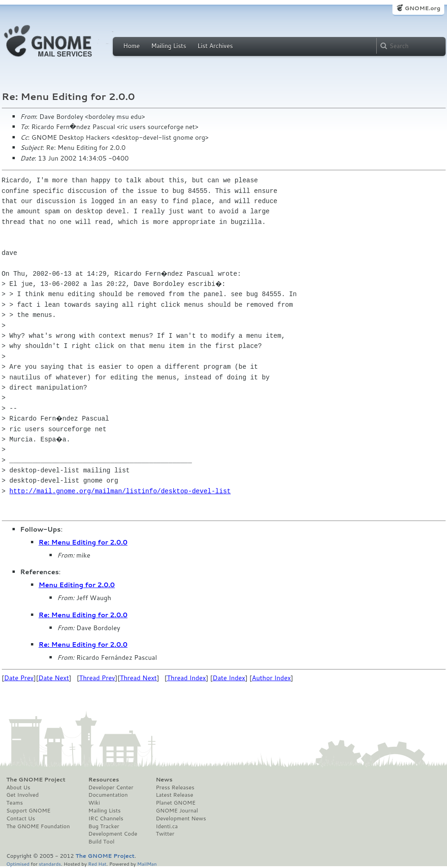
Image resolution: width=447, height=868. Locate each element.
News (164, 780)
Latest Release (175, 795)
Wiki (94, 803)
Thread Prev (97, 678)
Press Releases (175, 787)
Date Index (229, 678)
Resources (104, 780)
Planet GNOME (176, 803)
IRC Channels (106, 818)
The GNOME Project (36, 780)
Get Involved (23, 795)
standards (50, 864)
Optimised (18, 864)
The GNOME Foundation (38, 826)
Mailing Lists (169, 46)
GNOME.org (422, 8)
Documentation (108, 795)
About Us (18, 787)
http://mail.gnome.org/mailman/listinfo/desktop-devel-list (120, 491)
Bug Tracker (104, 826)
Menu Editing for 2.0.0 (77, 585)
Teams (15, 803)
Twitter (165, 834)
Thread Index (187, 678)
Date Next (54, 678)
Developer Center (111, 787)
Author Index (271, 678)
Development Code (113, 834)
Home (132, 46)
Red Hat (97, 864)
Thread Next (138, 678)
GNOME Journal (177, 811)
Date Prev (19, 678)
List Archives (215, 46)
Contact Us (21, 818)
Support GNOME (29, 811)
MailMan (147, 864)
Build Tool (101, 842)
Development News (181, 818)
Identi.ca (167, 826)
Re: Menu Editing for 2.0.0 (83, 542)
